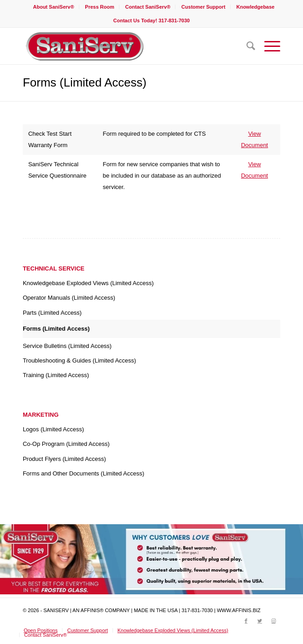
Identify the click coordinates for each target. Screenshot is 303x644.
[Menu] (268, 46)
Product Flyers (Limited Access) (64, 459)
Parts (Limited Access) (52, 313)
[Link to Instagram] (273, 621)
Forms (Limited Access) (85, 82)
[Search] (246, 46)
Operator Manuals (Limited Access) (69, 298)
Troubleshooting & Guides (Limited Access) (80, 360)
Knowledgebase (256, 7)
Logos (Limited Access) (53, 429)
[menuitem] (54, 7)
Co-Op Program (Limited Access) (66, 444)
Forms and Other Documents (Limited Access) (84, 473)
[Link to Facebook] (246, 621)
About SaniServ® (54, 7)
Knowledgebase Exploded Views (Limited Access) (88, 283)
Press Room (100, 7)
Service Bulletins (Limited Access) (67, 346)
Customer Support (203, 7)
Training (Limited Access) (56, 375)
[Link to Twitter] (260, 621)
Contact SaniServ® (148, 7)
